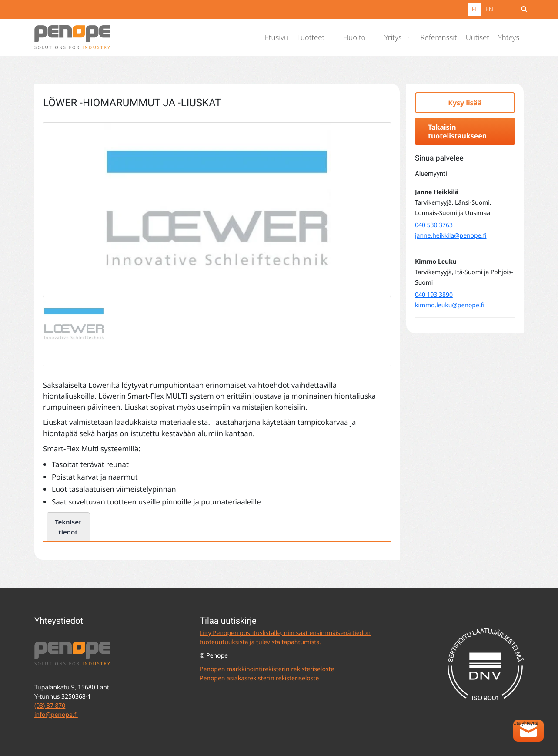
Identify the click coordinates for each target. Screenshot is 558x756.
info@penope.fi (56, 715)
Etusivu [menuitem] (277, 37)
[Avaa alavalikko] (333, 37)
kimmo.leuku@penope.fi (450, 305)
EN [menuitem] (489, 9)
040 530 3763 (434, 225)
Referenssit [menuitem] (439, 37)
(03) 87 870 (50, 706)
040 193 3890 (434, 295)
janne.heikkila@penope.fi (451, 236)
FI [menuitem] (474, 9)
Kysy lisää (465, 103)
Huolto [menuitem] (354, 37)
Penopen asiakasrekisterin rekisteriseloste (259, 678)
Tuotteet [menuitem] (311, 37)
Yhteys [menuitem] (509, 37)
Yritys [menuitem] (393, 37)
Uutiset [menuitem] (478, 37)
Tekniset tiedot (68, 527)
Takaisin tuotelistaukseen (457, 131)
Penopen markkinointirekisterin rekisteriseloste (267, 669)
